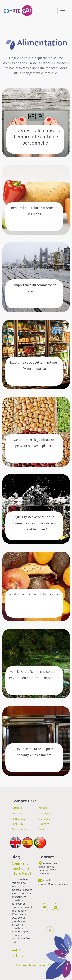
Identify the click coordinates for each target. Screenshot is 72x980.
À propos (44, 819)
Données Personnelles (31, 966)
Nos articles (18, 953)
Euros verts (19, 830)
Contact (44, 824)
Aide (41, 830)
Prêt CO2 (17, 824)
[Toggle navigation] (63, 11)
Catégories (46, 814)
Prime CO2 (19, 819)
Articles (43, 808)
